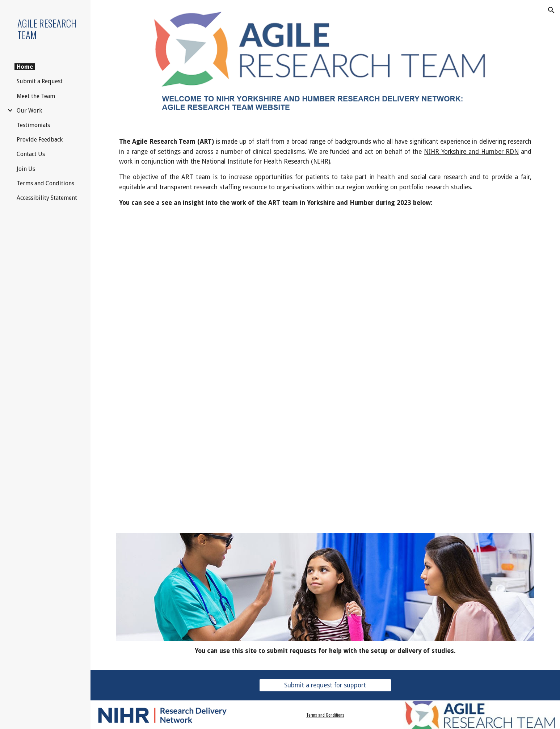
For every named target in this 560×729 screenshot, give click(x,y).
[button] (551, 10)
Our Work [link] (29, 111)
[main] (325, 172)
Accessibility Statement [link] (47, 198)
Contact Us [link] (31, 154)
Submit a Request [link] (40, 81)
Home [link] (25, 67)
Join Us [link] (26, 169)
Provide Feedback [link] (40, 140)
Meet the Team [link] (36, 96)
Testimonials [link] (33, 125)
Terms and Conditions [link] (45, 183)
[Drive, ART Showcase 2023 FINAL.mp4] (325, 368)
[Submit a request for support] (325, 685)
